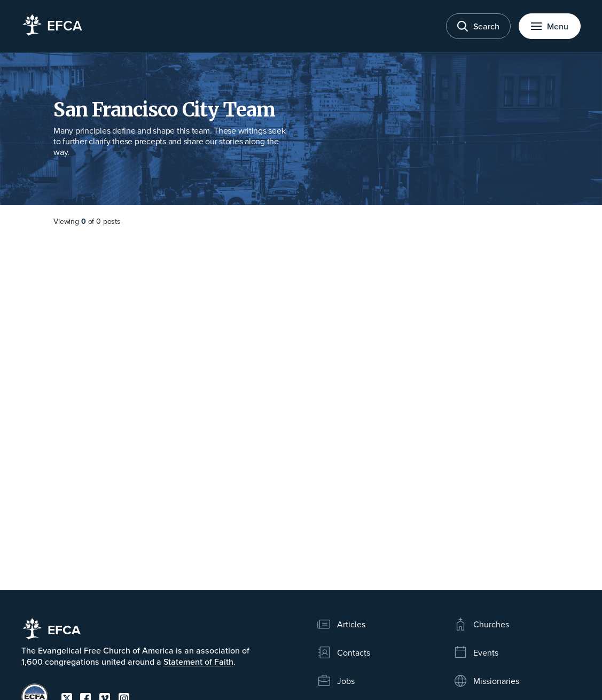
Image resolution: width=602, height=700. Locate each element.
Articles (341, 624)
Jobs (336, 681)
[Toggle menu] (550, 26)
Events (476, 652)
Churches (481, 624)
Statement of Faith (198, 662)
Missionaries (486, 681)
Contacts (343, 652)
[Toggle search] (478, 26)
